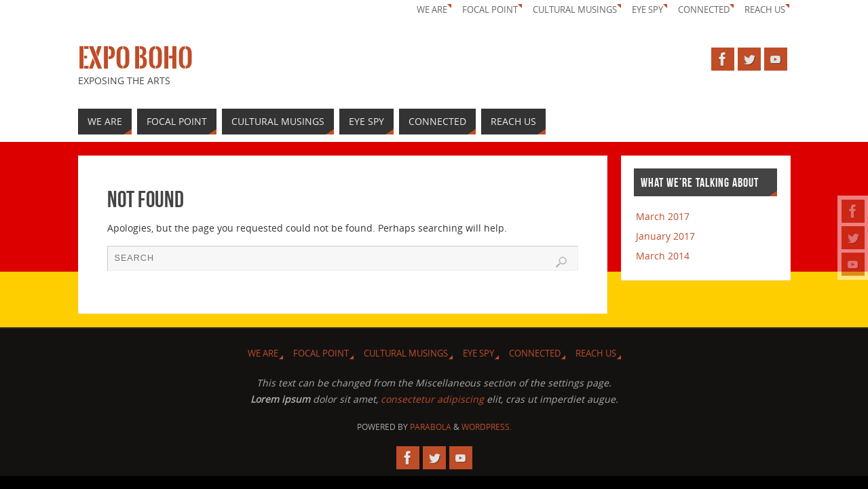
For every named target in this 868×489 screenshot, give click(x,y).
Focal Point (490, 10)
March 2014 (663, 256)
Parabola (431, 427)
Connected (704, 10)
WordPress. (487, 427)
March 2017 (663, 216)
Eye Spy (647, 10)
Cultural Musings (575, 10)
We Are (432, 10)
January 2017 (665, 236)
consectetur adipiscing (432, 399)
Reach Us (765, 10)
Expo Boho (135, 58)
